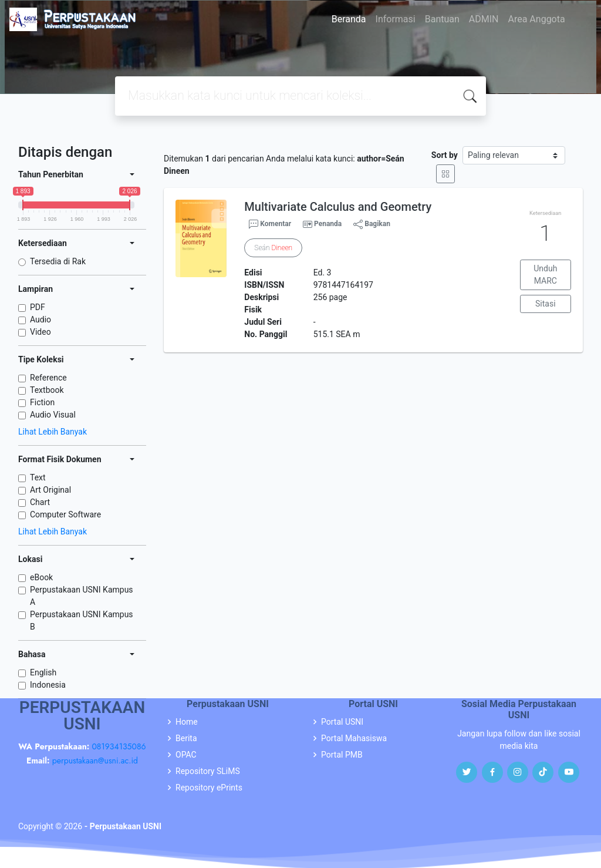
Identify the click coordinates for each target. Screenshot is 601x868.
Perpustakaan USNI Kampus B (82, 620)
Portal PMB (342, 755)
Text (38, 477)
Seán (273, 248)
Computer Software (65, 514)
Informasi (396, 19)
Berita (186, 738)
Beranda (349, 19)
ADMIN (484, 19)
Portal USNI (342, 722)
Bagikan (372, 224)
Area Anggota (537, 19)
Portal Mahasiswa (354, 738)
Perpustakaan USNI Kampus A (82, 596)
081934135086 (119, 746)
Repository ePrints (209, 788)
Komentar (270, 224)
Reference (48, 378)
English (43, 672)
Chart (40, 502)
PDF (38, 307)
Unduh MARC (545, 275)
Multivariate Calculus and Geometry (338, 207)
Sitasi (546, 304)
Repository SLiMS (208, 771)
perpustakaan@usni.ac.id (95, 761)
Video (40, 332)
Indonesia (48, 685)
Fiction (42, 402)
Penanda (328, 224)
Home (187, 722)
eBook (41, 577)
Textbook (47, 390)
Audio (40, 319)
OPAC (186, 755)
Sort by (445, 155)
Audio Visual (53, 415)
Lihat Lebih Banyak (53, 432)
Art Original (50, 490)
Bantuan (442, 19)
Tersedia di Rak (58, 261)
